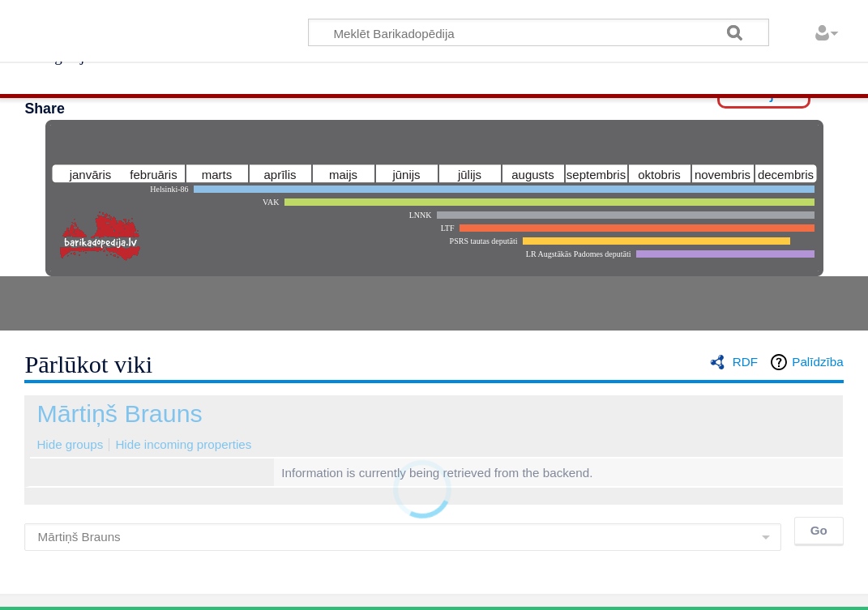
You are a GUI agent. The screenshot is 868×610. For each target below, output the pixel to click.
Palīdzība (817, 362)
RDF (745, 362)
